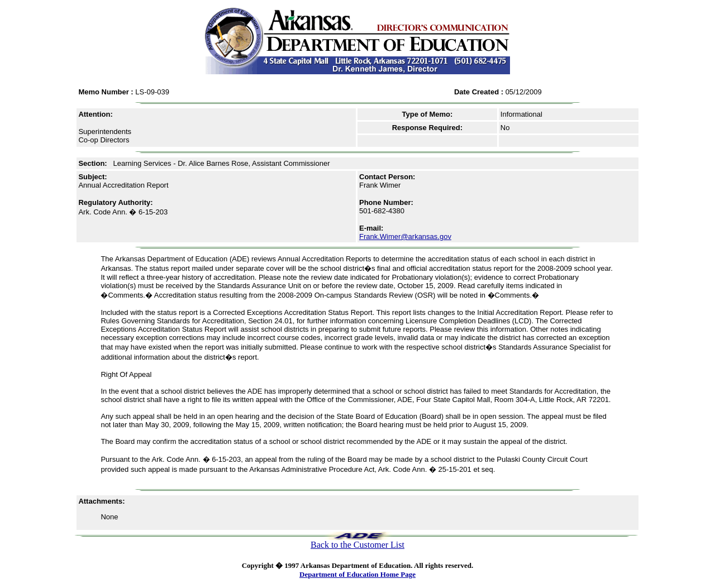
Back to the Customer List (357, 545)
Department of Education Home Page (357, 574)
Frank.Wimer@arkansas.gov (405, 236)
